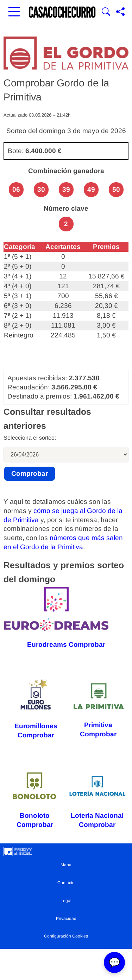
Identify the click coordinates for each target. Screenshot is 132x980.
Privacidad (66, 919)
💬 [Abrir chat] (114, 962)
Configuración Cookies (66, 936)
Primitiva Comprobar (98, 709)
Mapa (66, 865)
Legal (66, 901)
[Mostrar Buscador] (106, 12)
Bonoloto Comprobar (35, 799)
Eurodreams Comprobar (56, 617)
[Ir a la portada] (62, 12)
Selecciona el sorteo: (30, 438)
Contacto (66, 883)
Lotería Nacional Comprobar (98, 799)
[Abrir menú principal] (14, 12)
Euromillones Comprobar (36, 709)
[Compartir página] (120, 12)
